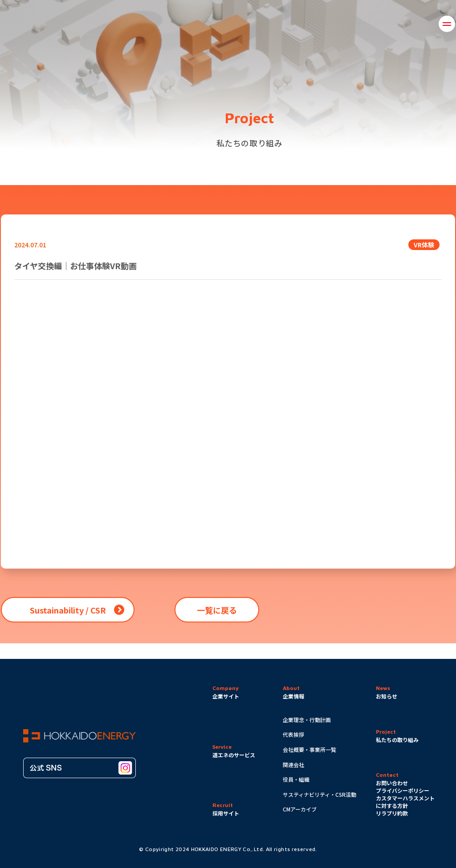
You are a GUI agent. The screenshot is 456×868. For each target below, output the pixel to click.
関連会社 (293, 765)
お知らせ (236, 24)
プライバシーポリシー (403, 790)
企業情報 (140, 24)
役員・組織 (296, 779)
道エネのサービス (297, 24)
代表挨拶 (293, 734)
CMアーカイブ (300, 809)
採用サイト (226, 813)
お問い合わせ (364, 24)
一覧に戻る (217, 610)
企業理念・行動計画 (307, 720)
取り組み (188, 24)
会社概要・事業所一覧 (309, 749)
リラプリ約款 (392, 813)
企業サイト (226, 696)
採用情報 (418, 24)
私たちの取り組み (397, 740)
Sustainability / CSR (68, 610)
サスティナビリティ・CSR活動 (320, 794)
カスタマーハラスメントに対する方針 (405, 802)
